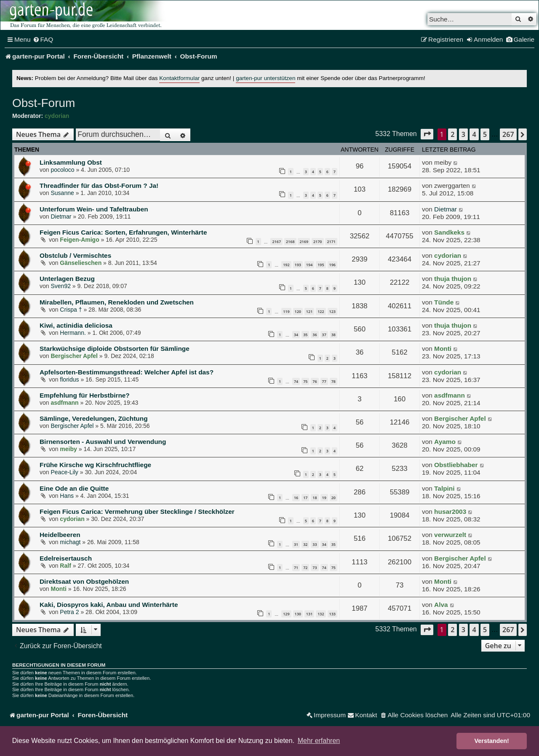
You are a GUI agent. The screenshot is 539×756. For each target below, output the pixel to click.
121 (309, 311)
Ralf (65, 566)
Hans (67, 496)
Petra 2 (69, 612)
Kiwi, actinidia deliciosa (76, 325)
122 (321, 311)
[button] (427, 134)
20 (334, 498)
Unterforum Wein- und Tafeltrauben (94, 209)
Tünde (444, 302)
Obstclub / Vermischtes (75, 255)
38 (334, 335)
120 (298, 311)
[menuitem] (43, 40)
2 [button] (452, 134)
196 (332, 265)
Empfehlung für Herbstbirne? (85, 395)
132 (321, 614)
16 (296, 498)
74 (296, 381)
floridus (69, 379)
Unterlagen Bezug (67, 279)
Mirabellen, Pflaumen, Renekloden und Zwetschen (117, 302)
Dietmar (61, 216)
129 (286, 614)
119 (286, 311)
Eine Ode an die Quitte (74, 488)
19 (324, 498)
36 (315, 335)
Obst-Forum (44, 103)
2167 (276, 242)
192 (286, 265)
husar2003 (450, 512)
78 (334, 381)
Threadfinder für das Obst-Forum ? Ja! (99, 186)
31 (296, 544)
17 (305, 498)
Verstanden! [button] (492, 741)
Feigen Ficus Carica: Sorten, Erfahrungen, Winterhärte (123, 232)
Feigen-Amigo (79, 240)
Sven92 (60, 286)
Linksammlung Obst (71, 162)
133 (332, 614)
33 (315, 544)
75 (305, 381)
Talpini (444, 488)
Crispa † (71, 310)
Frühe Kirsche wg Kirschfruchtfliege (95, 465)
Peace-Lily (64, 472)
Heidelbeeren (60, 535)
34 (296, 335)
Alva (441, 605)
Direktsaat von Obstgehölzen (84, 581)
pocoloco (62, 170)
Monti (443, 349)
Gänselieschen (81, 263)
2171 (331, 242)
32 (305, 544)
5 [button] (485, 134)
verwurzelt (450, 535)
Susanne (62, 193)
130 (298, 614)
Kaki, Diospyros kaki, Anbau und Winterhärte (109, 605)
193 (298, 265)
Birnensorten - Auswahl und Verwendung (103, 442)
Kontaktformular (179, 78)
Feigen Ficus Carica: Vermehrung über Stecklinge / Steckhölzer (137, 512)
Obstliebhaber (456, 465)
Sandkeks (449, 232)
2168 (290, 242)
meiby (68, 449)
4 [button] (474, 134)
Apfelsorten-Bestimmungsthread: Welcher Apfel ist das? (127, 372)
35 (305, 335)
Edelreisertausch (66, 558)
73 (315, 568)
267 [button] (508, 134)
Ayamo (445, 442)
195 (321, 265)
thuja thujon (453, 279)
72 (305, 568)
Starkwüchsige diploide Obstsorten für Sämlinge (115, 349)
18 (315, 498)
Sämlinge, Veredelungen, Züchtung (94, 418)
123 (332, 311)
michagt (70, 542)
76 (315, 381)
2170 (318, 242)
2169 (304, 242)
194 (309, 265)
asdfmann (64, 403)
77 (324, 381)
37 (324, 335)
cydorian (57, 116)
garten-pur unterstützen (265, 78)
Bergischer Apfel (74, 356)
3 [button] (463, 134)
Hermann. (73, 333)
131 (309, 614)
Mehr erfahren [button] (319, 741)
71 (296, 568)
